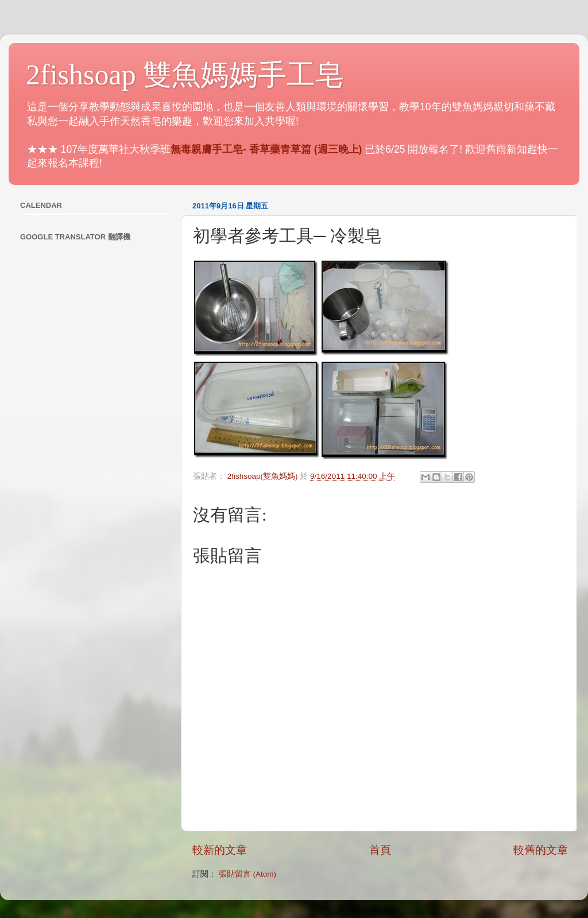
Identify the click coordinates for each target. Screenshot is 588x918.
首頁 (380, 850)
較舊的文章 (541, 850)
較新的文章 (220, 850)
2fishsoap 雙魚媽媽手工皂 (185, 75)
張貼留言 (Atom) (247, 874)
